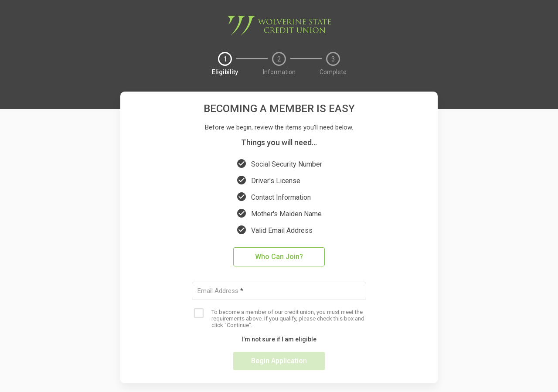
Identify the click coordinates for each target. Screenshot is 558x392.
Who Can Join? (279, 257)
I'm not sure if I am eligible (279, 339)
